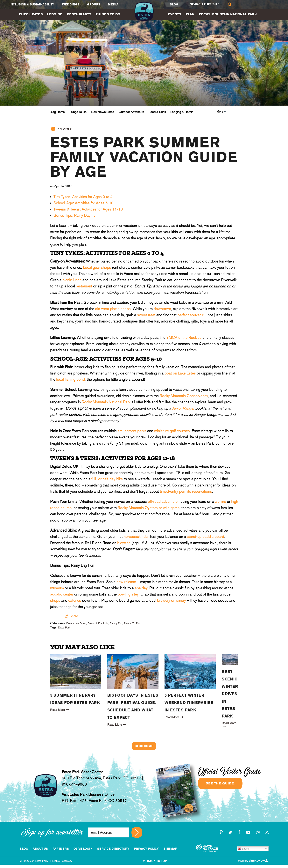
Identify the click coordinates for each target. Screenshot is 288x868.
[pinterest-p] (222, 832)
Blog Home (57, 112)
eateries (75, 600)
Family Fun (116, 623)
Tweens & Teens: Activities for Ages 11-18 (88, 209)
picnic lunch (72, 280)
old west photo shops (113, 309)
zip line (221, 501)
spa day (141, 588)
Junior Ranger (183, 408)
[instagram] (258, 832)
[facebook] (240, 832)
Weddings (71, 4)
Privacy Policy (146, 849)
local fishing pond (70, 379)
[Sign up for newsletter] (137, 832)
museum (57, 588)
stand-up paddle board (205, 537)
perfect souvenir (190, 315)
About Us (40, 849)
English (244, 849)
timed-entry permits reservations (186, 491)
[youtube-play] (249, 832)
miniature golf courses (172, 431)
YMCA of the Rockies (184, 338)
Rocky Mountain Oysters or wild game (149, 508)
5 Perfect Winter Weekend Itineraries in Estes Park (189, 703)
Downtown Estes (103, 112)
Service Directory (113, 849)
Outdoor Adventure (131, 112)
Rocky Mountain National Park (228, 14)
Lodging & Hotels (182, 112)
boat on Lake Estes (180, 373)
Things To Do (108, 14)
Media (113, 4)
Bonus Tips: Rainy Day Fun (75, 215)
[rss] (267, 832)
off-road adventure (163, 501)
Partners (61, 849)
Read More (60, 710)
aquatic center (62, 594)
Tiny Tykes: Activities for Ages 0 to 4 (83, 197)
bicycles (124, 543)
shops (55, 600)
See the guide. (220, 783)
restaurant (84, 286)
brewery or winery (172, 600)
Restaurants (79, 14)
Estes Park (64, 627)
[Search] (229, 5)
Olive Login (83, 849)
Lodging (55, 14)
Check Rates (31, 14)
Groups (94, 4)
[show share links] (71, 616)
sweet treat (146, 315)
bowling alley (128, 594)
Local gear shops (97, 267)
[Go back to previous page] (144, 131)
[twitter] (231, 832)
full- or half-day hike (107, 479)
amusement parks (132, 431)
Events (175, 14)
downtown (162, 309)
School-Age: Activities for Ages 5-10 (83, 203)
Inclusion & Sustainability (32, 4)
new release (126, 582)
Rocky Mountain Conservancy (184, 396)
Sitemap (170, 849)
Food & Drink (157, 112)
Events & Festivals (98, 623)
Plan (190, 14)
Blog (174, 4)
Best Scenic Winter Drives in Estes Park (230, 694)
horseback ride (136, 537)
